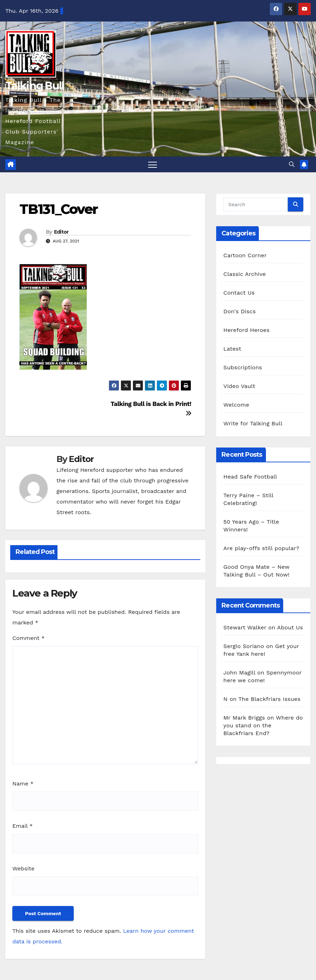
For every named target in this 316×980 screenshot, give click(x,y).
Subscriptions (243, 367)
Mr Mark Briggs (244, 718)
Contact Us (239, 293)
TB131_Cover (59, 209)
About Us (290, 627)
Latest (232, 349)
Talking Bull (35, 86)
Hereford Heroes (246, 330)
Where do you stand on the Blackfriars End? (263, 725)
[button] (292, 164)
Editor (61, 232)
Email (23, 826)
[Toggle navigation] (153, 164)
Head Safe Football (250, 477)
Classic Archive (244, 274)
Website (23, 868)
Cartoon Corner (245, 255)
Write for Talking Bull (253, 423)
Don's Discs (239, 311)
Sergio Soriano (244, 646)
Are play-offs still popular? (261, 548)
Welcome (236, 405)
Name (23, 784)
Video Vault (239, 386)
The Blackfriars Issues (269, 699)
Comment (28, 638)
